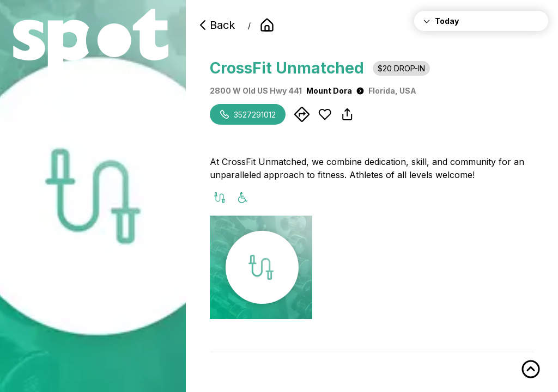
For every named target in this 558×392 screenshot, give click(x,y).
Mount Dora (335, 91)
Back (216, 25)
